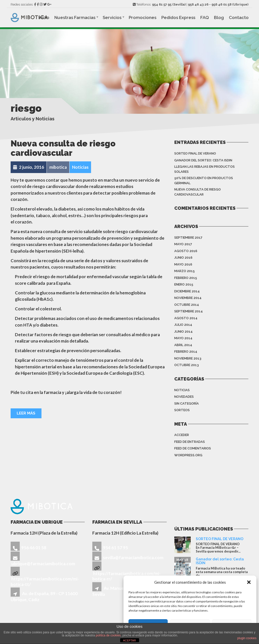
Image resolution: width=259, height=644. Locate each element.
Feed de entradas (190, 442)
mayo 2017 (183, 244)
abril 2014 (183, 345)
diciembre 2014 (187, 291)
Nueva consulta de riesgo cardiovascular (63, 148)
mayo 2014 (183, 338)
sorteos (182, 410)
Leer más (26, 413)
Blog (219, 17)
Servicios (112, 17)
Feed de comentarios (193, 448)
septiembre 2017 (188, 238)
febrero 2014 (186, 352)
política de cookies (108, 635)
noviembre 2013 (188, 358)
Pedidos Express (178, 17)
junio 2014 (184, 332)
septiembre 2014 (189, 311)
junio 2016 (183, 258)
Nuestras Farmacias (75, 17)
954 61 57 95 (162, 4)
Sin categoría (187, 403)
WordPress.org (188, 455)
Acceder (182, 435)
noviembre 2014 (188, 298)
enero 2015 (184, 284)
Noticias (182, 390)
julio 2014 (183, 325)
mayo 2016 (183, 264)
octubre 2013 (187, 365)
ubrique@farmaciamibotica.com (43, 564)
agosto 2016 (186, 251)
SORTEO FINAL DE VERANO (195, 153)
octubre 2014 (187, 305)
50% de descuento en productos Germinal (204, 181)
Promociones (143, 17)
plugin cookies (247, 638)
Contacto (239, 17)
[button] (249, 582)
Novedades (184, 397)
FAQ (205, 17)
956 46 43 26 (198, 4)
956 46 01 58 (221, 4)
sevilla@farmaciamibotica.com (133, 557)
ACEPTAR (129, 640)
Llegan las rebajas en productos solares (204, 169)
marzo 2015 (185, 271)
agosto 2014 (186, 318)
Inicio (44, 17)
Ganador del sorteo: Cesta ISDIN (203, 160)
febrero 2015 (186, 278)
